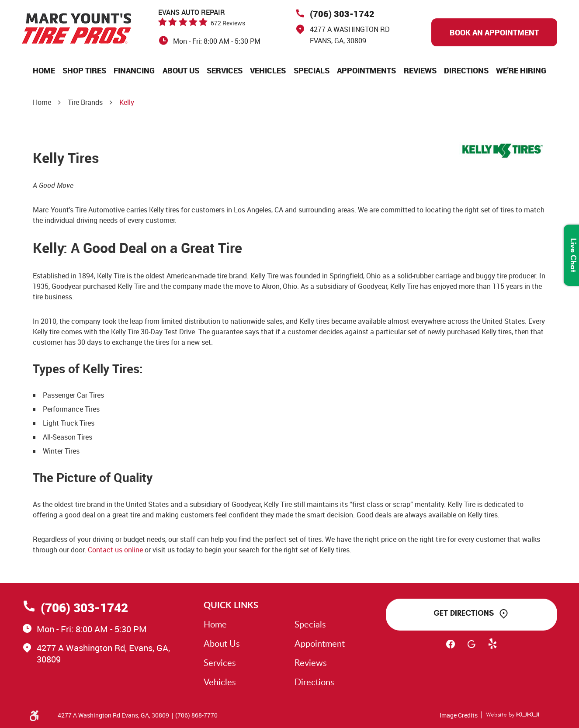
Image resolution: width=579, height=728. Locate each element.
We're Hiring (521, 70)
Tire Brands (85, 102)
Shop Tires (84, 70)
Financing (134, 70)
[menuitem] (44, 70)
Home (44, 70)
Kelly (127, 102)
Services (225, 70)
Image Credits (459, 715)
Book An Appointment (494, 32)
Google (472, 648)
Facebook (451, 648)
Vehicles (268, 70)
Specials (312, 70)
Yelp (492, 648)
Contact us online (115, 550)
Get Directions (464, 613)
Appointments (366, 70)
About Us (181, 70)
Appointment (320, 643)
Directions (466, 70)
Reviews (420, 70)
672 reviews (228, 23)
